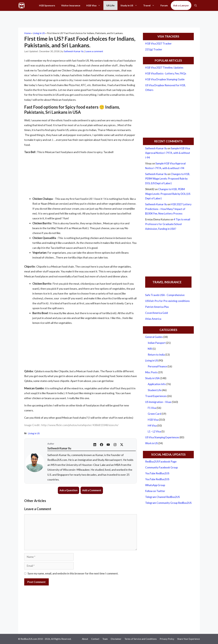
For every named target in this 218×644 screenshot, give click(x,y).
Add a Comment (92, 490)
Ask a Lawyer (181, 5)
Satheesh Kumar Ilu (156, 148)
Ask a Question (69, 490)
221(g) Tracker (154, 49)
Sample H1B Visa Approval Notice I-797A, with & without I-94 (168, 153)
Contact (95, 639)
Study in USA (152, 378)
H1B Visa (95, 5)
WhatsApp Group (155, 485)
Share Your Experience (189, 639)
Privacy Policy (167, 639)
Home (27, 33)
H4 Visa (152, 426)
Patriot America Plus (157, 307)
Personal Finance (157, 366)
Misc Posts (151, 372)
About (85, 639)
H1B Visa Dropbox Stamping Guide (165, 79)
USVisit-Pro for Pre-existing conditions (167, 301)
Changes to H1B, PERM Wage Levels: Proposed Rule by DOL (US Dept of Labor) (168, 179)
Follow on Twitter (155, 491)
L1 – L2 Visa (154, 431)
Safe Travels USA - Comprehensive (165, 295)
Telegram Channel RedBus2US (162, 497)
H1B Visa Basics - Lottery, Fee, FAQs (166, 73)
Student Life (155, 390)
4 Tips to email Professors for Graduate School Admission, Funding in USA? (168, 224)
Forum (164, 5)
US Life (110, 5)
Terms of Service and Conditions (141, 639)
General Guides (154, 337)
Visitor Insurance (71, 5)
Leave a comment (94, 51)
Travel (150, 5)
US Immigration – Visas (158, 402)
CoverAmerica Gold (157, 313)
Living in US (39, 33)
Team (105, 639)
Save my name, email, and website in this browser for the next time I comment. (73, 573)
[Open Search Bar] (196, 5)
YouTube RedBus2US (157, 473)
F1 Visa (152, 408)
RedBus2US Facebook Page (161, 462)
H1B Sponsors (47, 5)
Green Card (154, 414)
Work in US (151, 443)
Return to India (156, 355)
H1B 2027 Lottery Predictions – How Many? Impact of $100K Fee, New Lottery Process (168, 209)
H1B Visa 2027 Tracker (158, 43)
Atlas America (153, 319)
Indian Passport (157, 343)
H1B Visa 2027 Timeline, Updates (164, 68)
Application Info (157, 384)
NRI (150, 349)
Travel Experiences (156, 396)
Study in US (130, 5)
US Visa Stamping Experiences (162, 437)
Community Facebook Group (161, 467)
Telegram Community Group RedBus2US (168, 503)
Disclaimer (116, 639)
